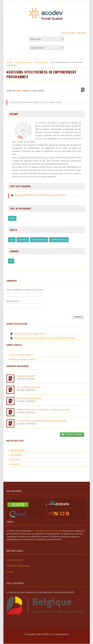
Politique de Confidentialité (18, 566)
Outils (12, 218)
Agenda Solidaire (18, 450)
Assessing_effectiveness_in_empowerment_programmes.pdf (40, 195)
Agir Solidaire (16, 455)
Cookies (10, 572)
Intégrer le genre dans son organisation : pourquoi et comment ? (44, 410)
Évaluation (23, 240)
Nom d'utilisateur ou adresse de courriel (25, 290)
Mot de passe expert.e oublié (23, 359)
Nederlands (81, 33)
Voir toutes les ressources (72, 434)
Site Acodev (15, 460)
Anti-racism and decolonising (29, 398)
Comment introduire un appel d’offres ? (30, 334)
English (72, 33)
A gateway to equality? (26, 376)
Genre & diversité (41, 62)
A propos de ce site (15, 560)
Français (64, 33)
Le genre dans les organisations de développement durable (42, 421)
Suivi (12, 240)
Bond (18, 91)
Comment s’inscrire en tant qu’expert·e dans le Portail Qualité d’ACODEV (45, 338)
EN (11, 261)
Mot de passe (13, 301)
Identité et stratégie (59, 240)
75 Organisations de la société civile (47, 531)
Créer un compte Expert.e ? (22, 355)
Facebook (15, 464)
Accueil (9, 62)
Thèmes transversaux (23, 62)
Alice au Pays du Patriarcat (28, 387)
